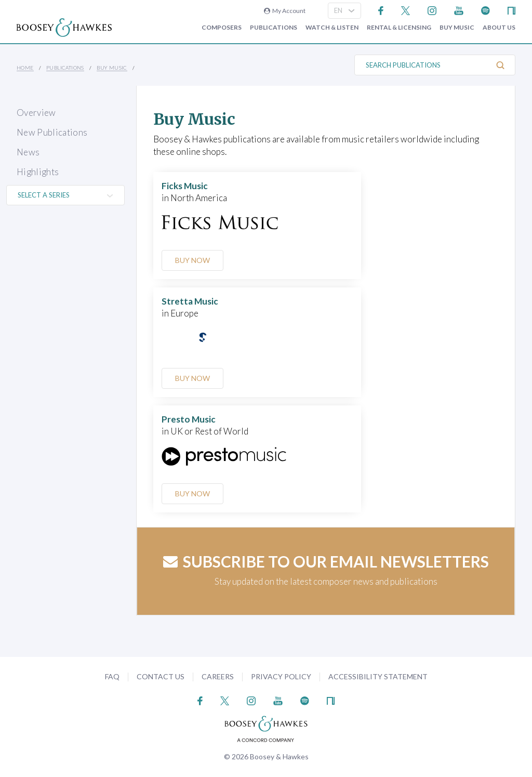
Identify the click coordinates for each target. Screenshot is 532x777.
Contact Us (161, 676)
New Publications (52, 132)
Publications (274, 28)
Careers (218, 676)
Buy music (457, 28)
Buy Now (192, 260)
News (28, 152)
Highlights (38, 172)
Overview (36, 113)
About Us (499, 28)
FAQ (112, 676)
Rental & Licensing (399, 28)
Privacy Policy (281, 676)
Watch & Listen (332, 28)
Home (25, 68)
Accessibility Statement (378, 676)
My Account (285, 11)
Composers (222, 28)
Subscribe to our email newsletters (326, 561)
